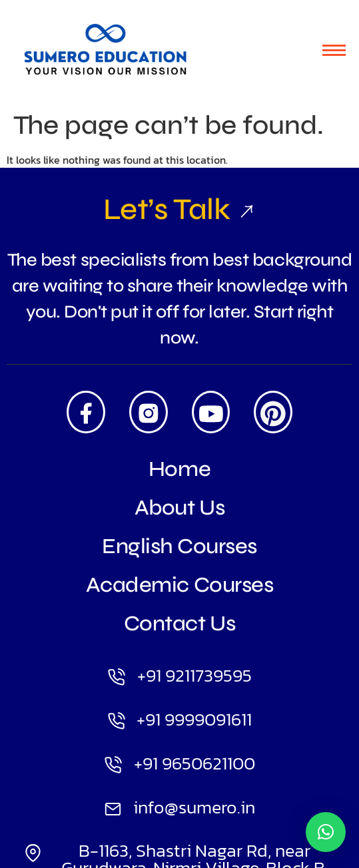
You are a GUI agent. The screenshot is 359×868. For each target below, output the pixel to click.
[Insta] (149, 412)
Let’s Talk (179, 209)
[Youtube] (211, 412)
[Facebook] (86, 412)
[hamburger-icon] (334, 50)
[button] (326, 832)
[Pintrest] (273, 412)
